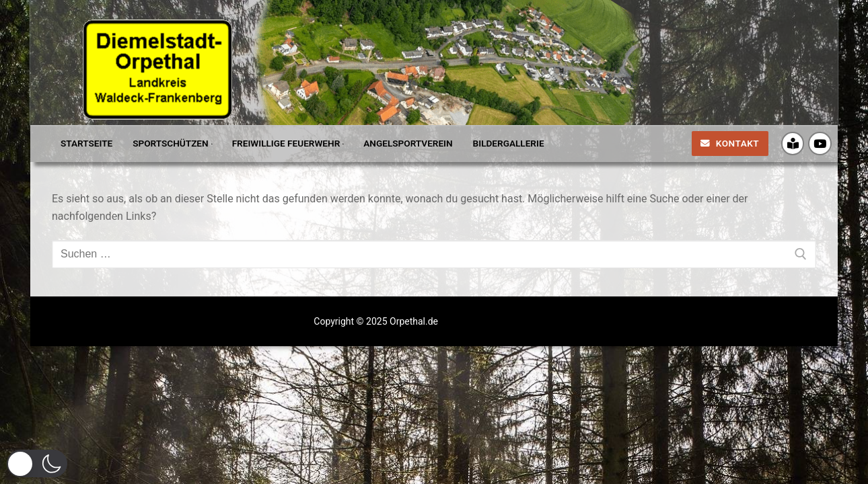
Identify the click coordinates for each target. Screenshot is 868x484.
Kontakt (730, 143)
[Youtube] (820, 144)
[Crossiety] (793, 144)
